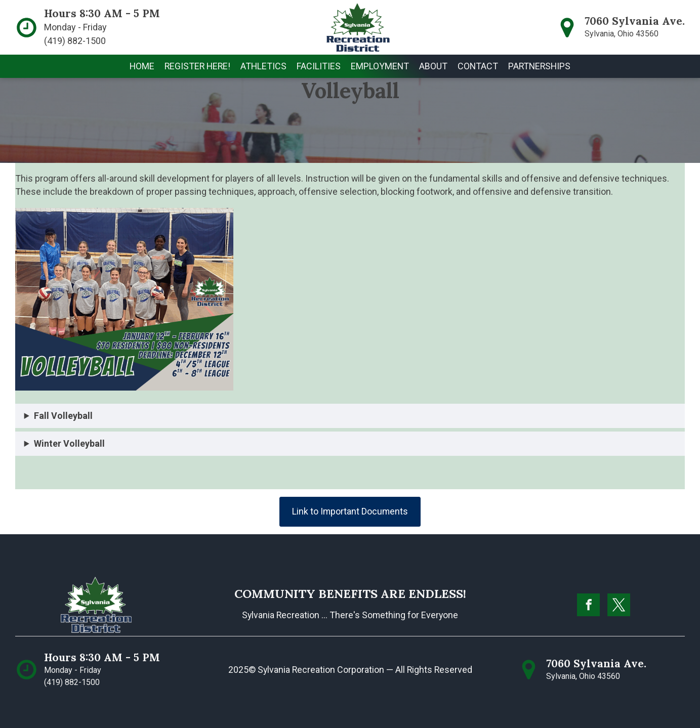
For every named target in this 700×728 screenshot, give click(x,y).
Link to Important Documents (350, 511)
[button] (263, 66)
